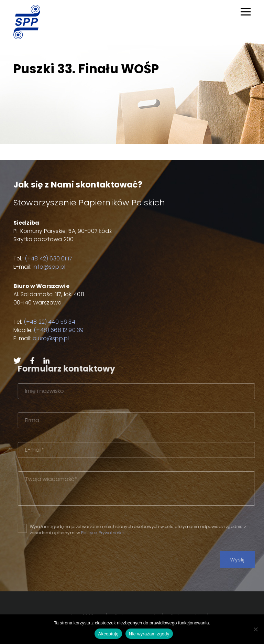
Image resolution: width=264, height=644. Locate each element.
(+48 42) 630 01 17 (48, 259)
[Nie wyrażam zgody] (255, 629)
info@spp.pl (49, 267)
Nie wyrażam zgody (149, 634)
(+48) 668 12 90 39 (59, 330)
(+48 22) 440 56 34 (49, 322)
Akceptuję (108, 634)
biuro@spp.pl (51, 338)
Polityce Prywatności (119, 533)
